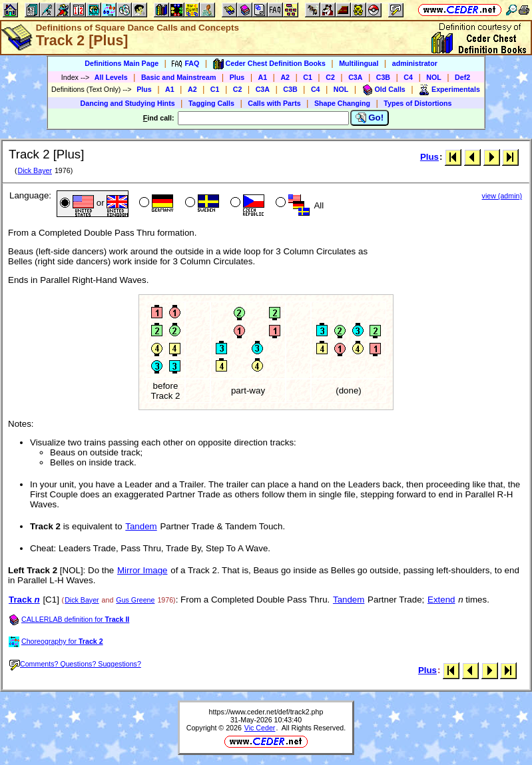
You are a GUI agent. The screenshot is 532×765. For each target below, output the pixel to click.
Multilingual (359, 63)
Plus (237, 77)
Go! (370, 118)
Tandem (141, 526)
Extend (441, 600)
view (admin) (502, 196)
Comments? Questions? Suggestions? (75, 664)
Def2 (462, 77)
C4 (408, 77)
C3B (383, 77)
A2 (285, 77)
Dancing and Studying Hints (128, 103)
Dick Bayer (35, 170)
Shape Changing (342, 103)
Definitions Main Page (122, 63)
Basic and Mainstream (179, 77)
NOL (434, 77)
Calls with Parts (274, 103)
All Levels (111, 77)
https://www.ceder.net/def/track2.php (266, 712)
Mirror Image (142, 570)
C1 (308, 77)
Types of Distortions (417, 103)
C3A (355, 77)
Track (24, 600)
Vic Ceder (260, 728)
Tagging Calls (211, 103)
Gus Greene (135, 600)
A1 (263, 77)
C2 (330, 77)
